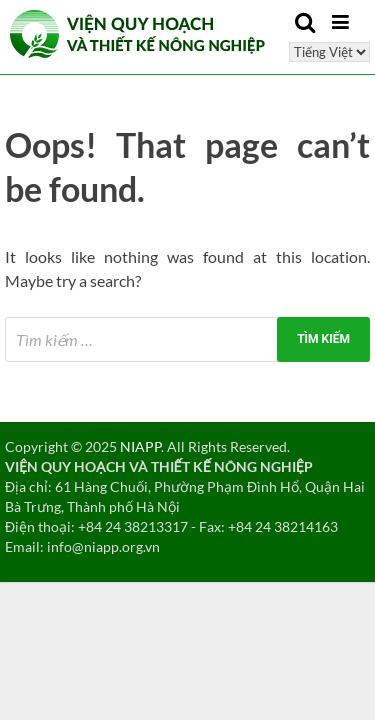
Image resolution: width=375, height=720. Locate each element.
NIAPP (140, 446)
